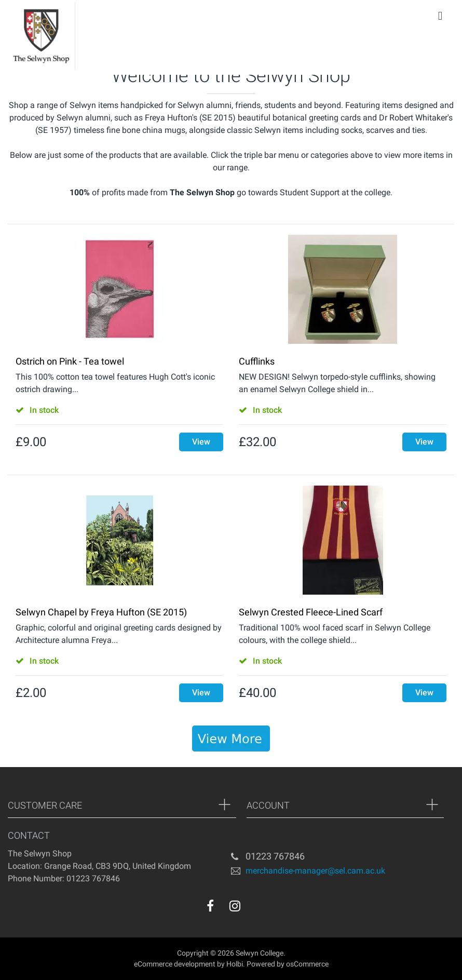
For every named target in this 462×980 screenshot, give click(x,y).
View (201, 442)
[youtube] (256, 908)
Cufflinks (257, 361)
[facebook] (210, 906)
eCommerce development (175, 964)
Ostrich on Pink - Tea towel (70, 361)
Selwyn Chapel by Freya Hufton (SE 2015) (101, 612)
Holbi (235, 964)
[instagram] (235, 906)
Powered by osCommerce (288, 964)
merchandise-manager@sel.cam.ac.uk (315, 870)
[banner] (231, 739)
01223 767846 (275, 856)
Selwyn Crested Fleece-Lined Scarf (311, 612)
